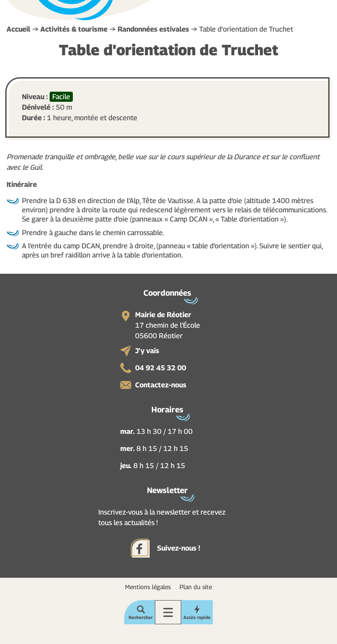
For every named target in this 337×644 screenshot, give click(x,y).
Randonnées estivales (153, 29)
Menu (168, 612)
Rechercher (141, 617)
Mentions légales (148, 587)
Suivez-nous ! (179, 548)
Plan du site (196, 587)
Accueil (18, 29)
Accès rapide (197, 617)
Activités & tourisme (74, 29)
